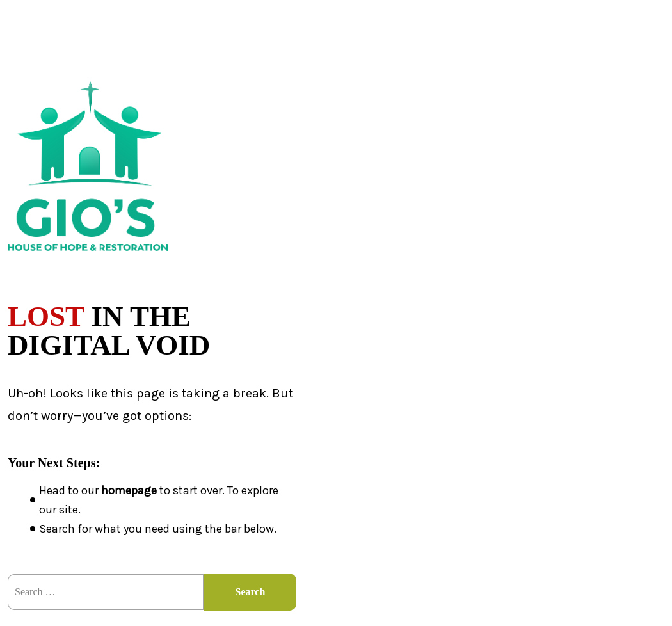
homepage (129, 490)
